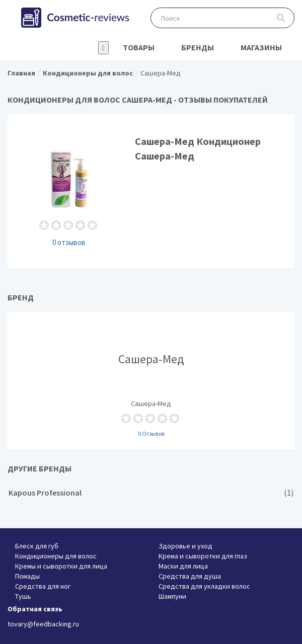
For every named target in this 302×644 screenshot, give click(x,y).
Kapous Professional (151, 493)
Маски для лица (183, 566)
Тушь (23, 596)
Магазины (261, 47)
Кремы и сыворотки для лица (61, 566)
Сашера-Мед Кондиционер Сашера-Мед (151, 191)
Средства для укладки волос (204, 586)
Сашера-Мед (151, 380)
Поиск (281, 18)
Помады (27, 576)
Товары (139, 47)
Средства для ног (43, 586)
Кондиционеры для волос (56, 556)
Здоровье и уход (185, 546)
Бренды (198, 47)
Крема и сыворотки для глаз (203, 556)
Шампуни (172, 596)
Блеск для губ (37, 546)
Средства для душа (190, 576)
